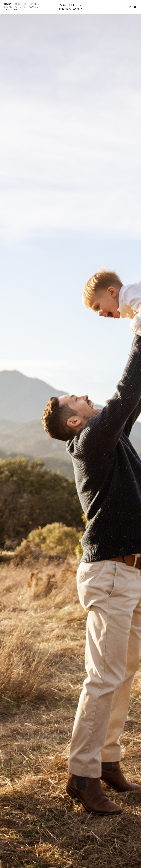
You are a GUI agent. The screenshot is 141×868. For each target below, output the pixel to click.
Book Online (21, 4)
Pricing (8, 7)
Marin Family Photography (71, 7)
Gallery (35, 4)
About (8, 10)
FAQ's (17, 10)
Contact (34, 7)
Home (8, 4)
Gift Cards (21, 7)
